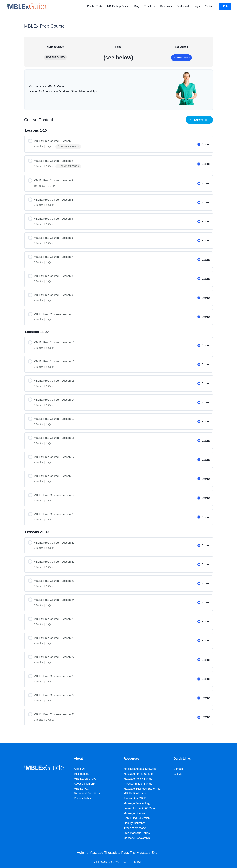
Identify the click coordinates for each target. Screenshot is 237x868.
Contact (178, 769)
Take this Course (181, 58)
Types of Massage (135, 828)
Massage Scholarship (137, 838)
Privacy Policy (83, 798)
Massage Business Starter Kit (142, 789)
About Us (80, 769)
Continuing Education (137, 818)
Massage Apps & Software (140, 769)
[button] (225, 6)
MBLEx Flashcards (135, 793)
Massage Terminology (137, 803)
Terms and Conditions (87, 793)
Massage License (134, 813)
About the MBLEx (85, 784)
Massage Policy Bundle (138, 779)
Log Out (178, 774)
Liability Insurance (135, 823)
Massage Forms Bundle (138, 774)
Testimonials (82, 774)
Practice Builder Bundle (138, 784)
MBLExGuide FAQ (85, 779)
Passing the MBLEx (136, 798)
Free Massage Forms (137, 833)
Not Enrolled (55, 57)
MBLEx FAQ (82, 789)
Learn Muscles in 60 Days (140, 808)
